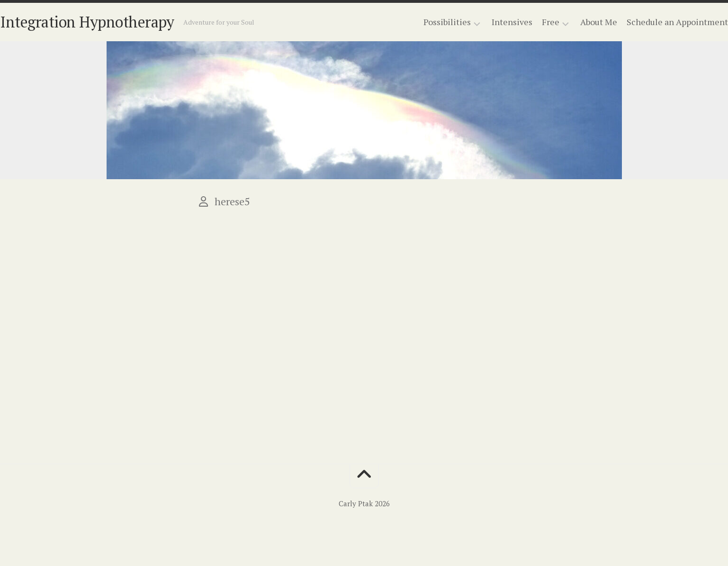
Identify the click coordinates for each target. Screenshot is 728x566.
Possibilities (428, 22)
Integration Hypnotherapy (106, 22)
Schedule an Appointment (658, 22)
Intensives (493, 22)
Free (532, 22)
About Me (580, 22)
